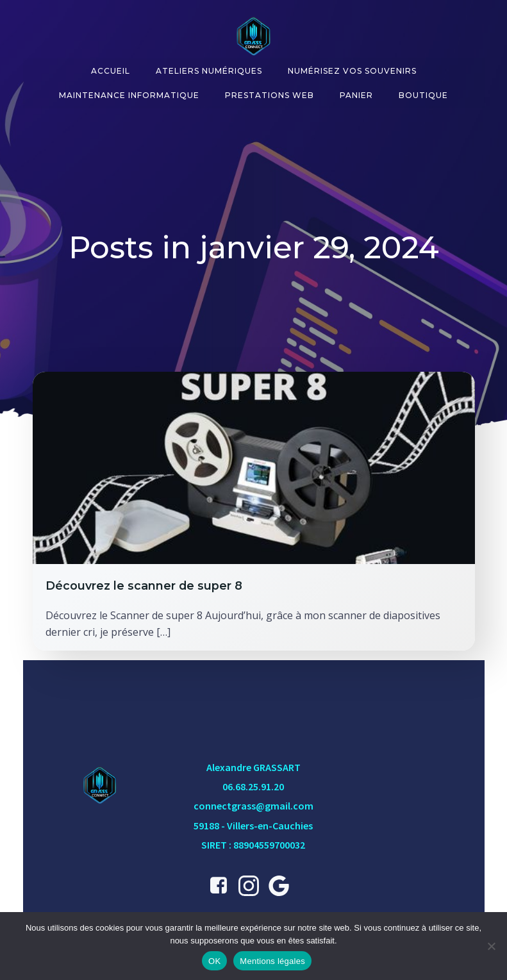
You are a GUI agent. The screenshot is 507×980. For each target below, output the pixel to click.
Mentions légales (272, 961)
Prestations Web (270, 94)
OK (214, 961)
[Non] (491, 946)
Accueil (111, 70)
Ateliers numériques (209, 70)
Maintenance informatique (129, 94)
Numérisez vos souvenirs (352, 70)
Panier (356, 94)
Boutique (423, 94)
